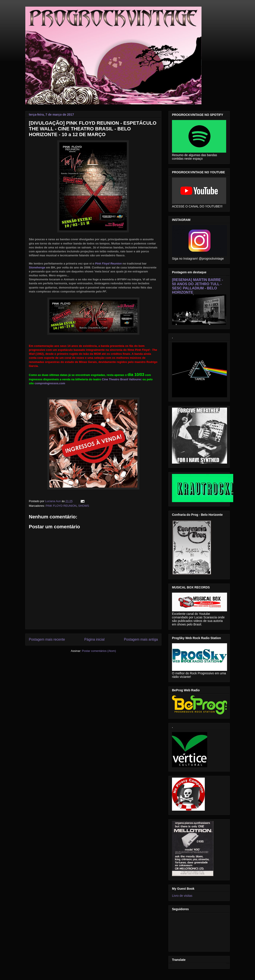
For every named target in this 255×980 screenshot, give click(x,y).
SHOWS (84, 506)
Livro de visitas (182, 896)
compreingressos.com (50, 383)
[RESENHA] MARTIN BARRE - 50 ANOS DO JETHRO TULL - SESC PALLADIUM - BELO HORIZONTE (198, 286)
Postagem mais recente (47, 639)
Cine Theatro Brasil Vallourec (122, 379)
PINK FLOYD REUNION (61, 506)
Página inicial (94, 639)
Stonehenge (37, 267)
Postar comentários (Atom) (99, 651)
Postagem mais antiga (141, 639)
